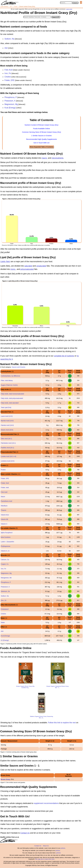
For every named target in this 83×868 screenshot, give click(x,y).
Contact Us (25, 833)
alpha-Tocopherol (7, 533)
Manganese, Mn (6, 578)
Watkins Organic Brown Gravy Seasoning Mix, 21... (41, 717)
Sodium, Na (9, 39)
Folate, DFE (9, 80)
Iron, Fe (8, 73)
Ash (6, 48)
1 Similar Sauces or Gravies (42, 136)
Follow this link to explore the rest (62, 723)
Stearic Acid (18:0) (7, 430)
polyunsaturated (27, 269)
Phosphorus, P (11, 97)
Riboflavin (4, 506)
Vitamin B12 (5, 515)
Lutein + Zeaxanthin (7, 542)
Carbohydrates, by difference (10, 376)
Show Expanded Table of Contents (41, 147)
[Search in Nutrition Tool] (37, 17)
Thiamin (4, 510)
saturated (28, 266)
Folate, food (5, 483)
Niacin (3, 497)
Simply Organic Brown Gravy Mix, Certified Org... (25, 687)
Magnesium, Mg (11, 104)
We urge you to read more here (45, 859)
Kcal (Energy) (10, 108)
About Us (46, 846)
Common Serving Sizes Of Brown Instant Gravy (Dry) (41, 132)
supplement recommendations (46, 803)
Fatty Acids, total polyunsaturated (12, 398)
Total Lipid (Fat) (6, 407)
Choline (8, 77)
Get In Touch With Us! (41, 143)
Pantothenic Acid (6, 501)
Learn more (69, 9)
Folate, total (5, 488)
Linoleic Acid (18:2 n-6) (8, 456)
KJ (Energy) (5, 640)
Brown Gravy (6, 779)
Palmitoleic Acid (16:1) (8, 443)
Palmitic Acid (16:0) (7, 425)
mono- (13, 269)
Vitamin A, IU (5, 551)
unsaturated (41, 266)
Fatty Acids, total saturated (10, 403)
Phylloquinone (6, 546)
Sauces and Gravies (19, 367)
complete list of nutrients (64, 356)
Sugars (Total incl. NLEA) (9, 385)
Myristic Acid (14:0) (7, 421)
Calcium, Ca (5, 560)
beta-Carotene (6, 537)
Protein (3, 470)
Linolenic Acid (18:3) (8, 461)
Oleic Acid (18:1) (6, 439)
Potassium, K (10, 101)
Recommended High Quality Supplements (42, 139)
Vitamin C (4, 524)
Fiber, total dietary (7, 380)
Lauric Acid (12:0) (7, 416)
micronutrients (58, 158)
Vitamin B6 (4, 519)
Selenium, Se (5, 591)
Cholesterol (5, 609)
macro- (44, 158)
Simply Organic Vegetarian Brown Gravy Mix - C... (58, 687)
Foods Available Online (41, 129)
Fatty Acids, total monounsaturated (12, 394)
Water (3, 622)
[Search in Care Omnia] (66, 3)
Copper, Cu (5, 564)
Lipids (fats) (5, 262)
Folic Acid (9, 70)
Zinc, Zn (4, 600)
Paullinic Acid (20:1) (7, 448)
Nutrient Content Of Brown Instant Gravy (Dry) (42, 125)
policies (63, 848)
